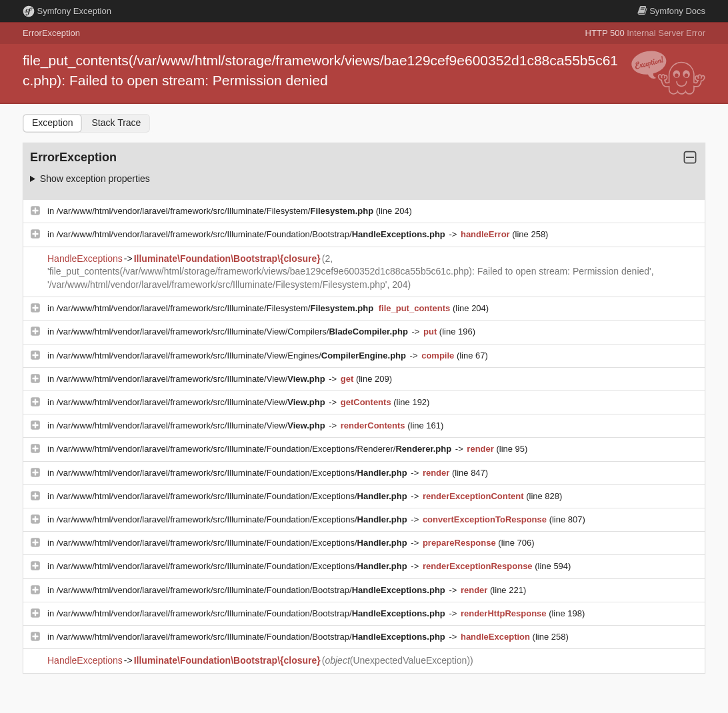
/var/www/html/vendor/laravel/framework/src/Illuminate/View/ (192, 379)
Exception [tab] (52, 123)
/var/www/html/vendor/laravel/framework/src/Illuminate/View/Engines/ (233, 356)
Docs (671, 11)
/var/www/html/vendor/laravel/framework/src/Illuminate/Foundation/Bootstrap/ (252, 234)
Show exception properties (95, 179)
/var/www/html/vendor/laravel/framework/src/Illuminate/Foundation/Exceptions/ (233, 473)
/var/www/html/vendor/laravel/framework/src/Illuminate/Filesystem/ (216, 211)
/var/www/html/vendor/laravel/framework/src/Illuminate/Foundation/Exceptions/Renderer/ (255, 449)
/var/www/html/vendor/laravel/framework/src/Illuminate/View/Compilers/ (234, 332)
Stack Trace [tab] (116, 123)
